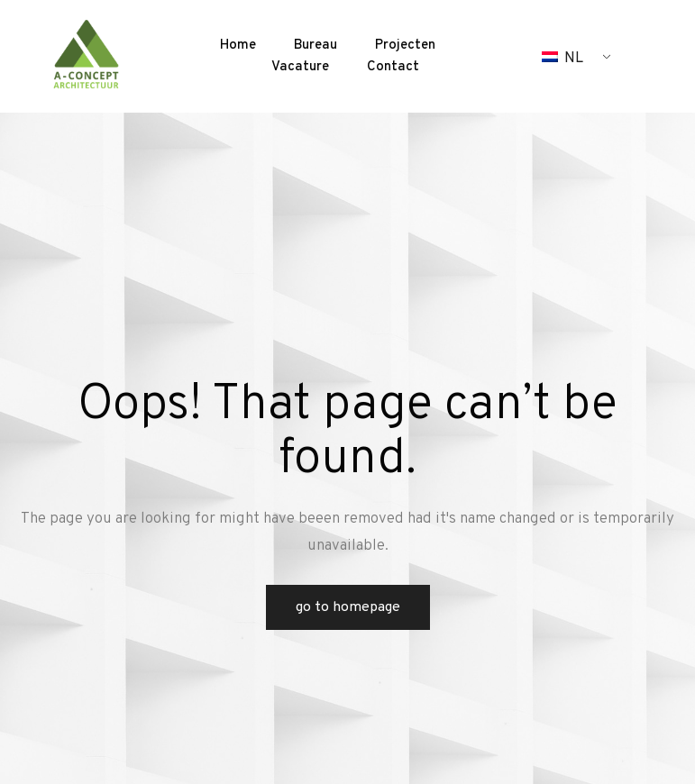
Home (238, 46)
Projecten (405, 46)
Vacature (300, 67)
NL (562, 59)
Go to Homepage (348, 607)
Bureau (315, 46)
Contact (393, 67)
